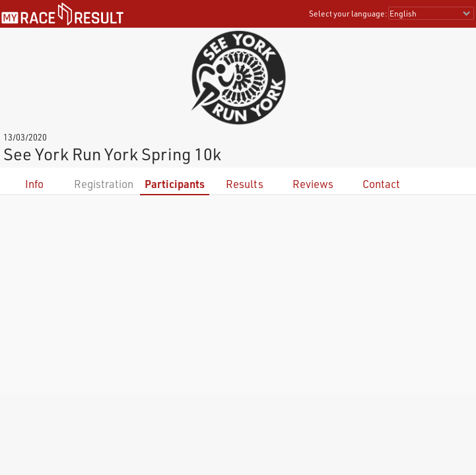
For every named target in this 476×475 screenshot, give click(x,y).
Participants (175, 184)
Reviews (313, 184)
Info (34, 184)
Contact (381, 184)
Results (245, 184)
